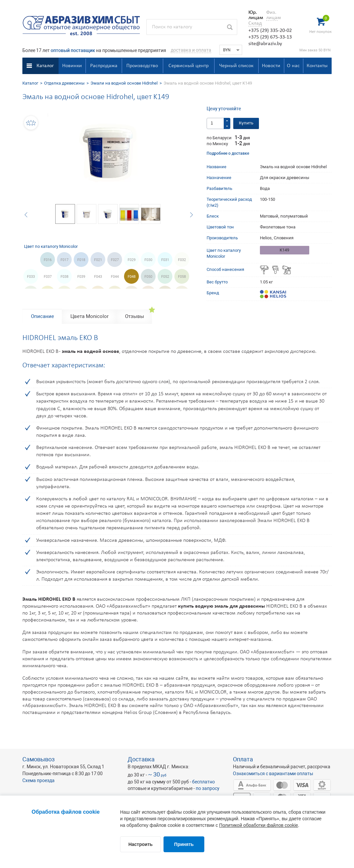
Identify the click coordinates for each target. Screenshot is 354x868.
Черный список (236, 66)
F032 (182, 260)
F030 (148, 260)
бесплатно (203, 782)
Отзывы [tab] (135, 316)
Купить (246, 123)
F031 (165, 260)
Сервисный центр (189, 66)
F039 (81, 277)
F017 (64, 260)
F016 (48, 260)
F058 (182, 277)
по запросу (208, 788)
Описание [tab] (42, 316)
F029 (132, 260)
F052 (165, 277)
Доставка (141, 759)
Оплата (243, 759)
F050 (148, 277)
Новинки (72, 66)
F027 (115, 260)
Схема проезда (38, 780)
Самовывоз (38, 759)
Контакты (317, 66)
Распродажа (104, 66)
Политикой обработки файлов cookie (259, 825)
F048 (132, 277)
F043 (98, 277)
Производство (142, 66)
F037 (48, 277)
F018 (81, 260)
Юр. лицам (254, 15)
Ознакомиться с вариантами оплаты (273, 774)
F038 (64, 277)
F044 (115, 277)
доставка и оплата (191, 50)
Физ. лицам (272, 15)
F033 (31, 277)
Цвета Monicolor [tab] (89, 316)
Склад (255, 23)
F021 (98, 260)
